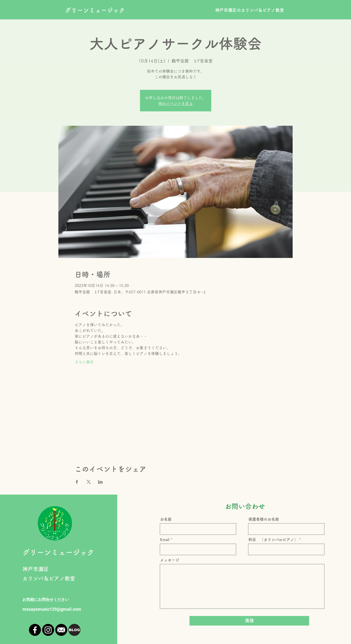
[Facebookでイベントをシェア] (77, 482)
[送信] (249, 621)
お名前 (166, 519)
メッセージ (170, 560)
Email (165, 540)
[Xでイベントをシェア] (89, 482)
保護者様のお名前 (264, 519)
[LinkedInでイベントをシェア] (100, 482)
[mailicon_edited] (61, 630)
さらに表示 (84, 362)
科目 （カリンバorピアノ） (273, 540)
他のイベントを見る (176, 103)
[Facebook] (35, 630)
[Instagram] (48, 630)
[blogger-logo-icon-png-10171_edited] (74, 630)
